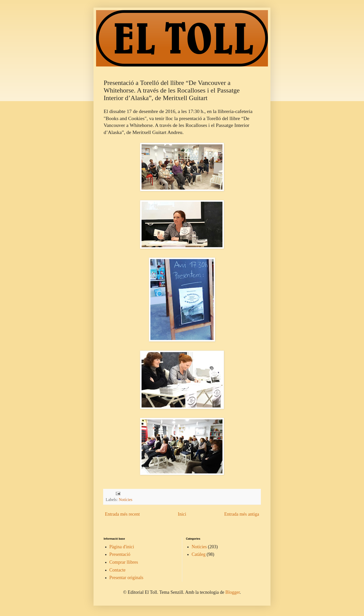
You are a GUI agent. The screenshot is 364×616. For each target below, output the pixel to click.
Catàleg (199, 554)
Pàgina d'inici (122, 547)
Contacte (118, 570)
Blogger (232, 592)
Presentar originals (126, 578)
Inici (182, 514)
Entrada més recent (122, 514)
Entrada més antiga (242, 514)
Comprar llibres (124, 562)
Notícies (126, 500)
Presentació (120, 554)
